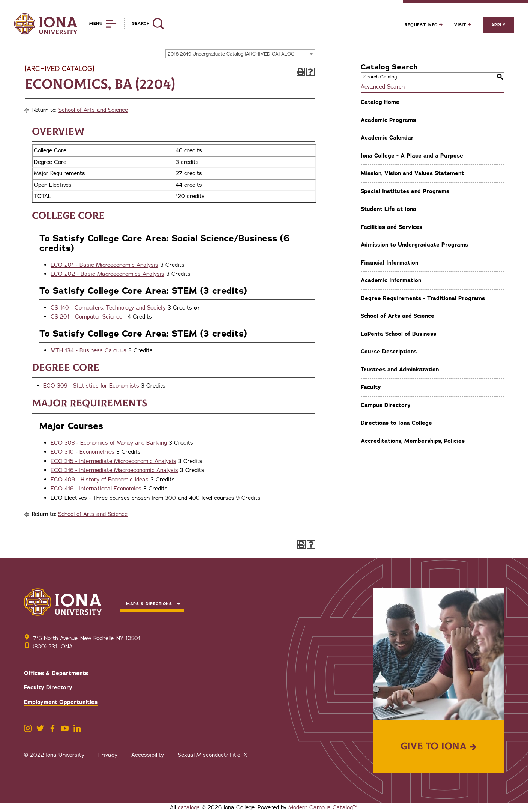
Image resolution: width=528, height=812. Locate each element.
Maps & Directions (149, 604)
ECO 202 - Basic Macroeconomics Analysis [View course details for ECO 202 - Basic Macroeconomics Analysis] (107, 274)
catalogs (189, 807)
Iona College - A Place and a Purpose (412, 156)
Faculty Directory (48, 687)
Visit (462, 25)
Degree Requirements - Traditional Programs (423, 298)
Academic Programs (388, 120)
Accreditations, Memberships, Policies (413, 441)
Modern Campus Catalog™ (323, 807)
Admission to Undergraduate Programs (414, 245)
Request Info (424, 25)
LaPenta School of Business (398, 334)
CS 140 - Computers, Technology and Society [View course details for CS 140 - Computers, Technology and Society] (108, 308)
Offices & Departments (56, 673)
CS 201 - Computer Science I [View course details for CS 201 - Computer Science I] (88, 317)
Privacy (108, 755)
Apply (498, 25)
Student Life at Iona (388, 209)
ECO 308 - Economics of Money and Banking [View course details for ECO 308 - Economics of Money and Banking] (109, 443)
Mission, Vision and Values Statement (412, 173)
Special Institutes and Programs (405, 191)
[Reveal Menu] (97, 24)
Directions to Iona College (396, 423)
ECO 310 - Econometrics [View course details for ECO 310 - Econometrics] (82, 452)
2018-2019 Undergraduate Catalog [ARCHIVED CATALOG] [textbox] (232, 54)
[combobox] (240, 54)
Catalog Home (380, 102)
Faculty (371, 387)
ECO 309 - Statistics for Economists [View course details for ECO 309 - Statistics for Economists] (91, 386)
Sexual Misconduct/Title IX (213, 755)
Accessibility (148, 755)
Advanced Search (383, 87)
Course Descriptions (389, 352)
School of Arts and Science (93, 110)
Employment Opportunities (61, 702)
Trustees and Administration (400, 370)
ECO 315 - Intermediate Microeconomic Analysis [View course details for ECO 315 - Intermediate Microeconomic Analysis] (113, 461)
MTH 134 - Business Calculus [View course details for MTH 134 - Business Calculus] (88, 350)
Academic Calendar (387, 138)
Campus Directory (386, 405)
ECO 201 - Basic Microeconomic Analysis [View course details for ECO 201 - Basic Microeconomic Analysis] (104, 265)
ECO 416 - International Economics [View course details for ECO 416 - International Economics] (96, 489)
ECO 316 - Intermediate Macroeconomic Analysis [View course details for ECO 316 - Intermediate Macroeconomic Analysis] (114, 470)
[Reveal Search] (144, 24)
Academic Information (391, 280)
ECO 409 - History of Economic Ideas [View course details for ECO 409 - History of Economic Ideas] (100, 480)
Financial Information (389, 263)
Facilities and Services (391, 227)
